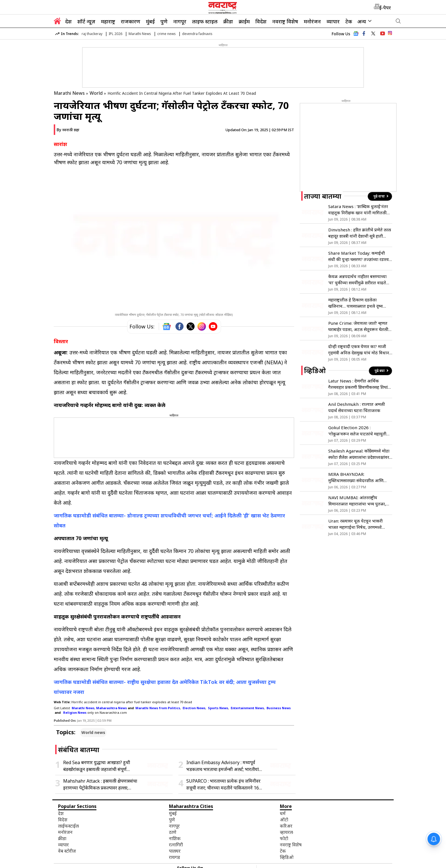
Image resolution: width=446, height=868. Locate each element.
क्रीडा (228, 21)
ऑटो (284, 820)
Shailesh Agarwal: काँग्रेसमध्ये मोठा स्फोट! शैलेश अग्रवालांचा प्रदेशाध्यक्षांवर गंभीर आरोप (359, 454)
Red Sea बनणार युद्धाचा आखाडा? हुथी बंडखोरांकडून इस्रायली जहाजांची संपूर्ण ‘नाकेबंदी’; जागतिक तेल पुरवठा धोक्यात (97, 766)
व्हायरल (286, 832)
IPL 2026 (115, 34)
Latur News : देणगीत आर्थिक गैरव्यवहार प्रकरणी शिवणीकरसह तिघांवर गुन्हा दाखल (360, 384)
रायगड (175, 857)
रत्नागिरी (176, 845)
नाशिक (175, 838)
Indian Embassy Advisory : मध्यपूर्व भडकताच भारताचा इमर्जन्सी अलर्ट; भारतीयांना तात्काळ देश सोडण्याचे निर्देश (224, 766)
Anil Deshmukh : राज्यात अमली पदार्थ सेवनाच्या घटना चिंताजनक (357, 407)
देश (68, 21)
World (96, 93)
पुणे (164, 21)
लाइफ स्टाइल (205, 21)
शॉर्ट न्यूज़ (86, 21)
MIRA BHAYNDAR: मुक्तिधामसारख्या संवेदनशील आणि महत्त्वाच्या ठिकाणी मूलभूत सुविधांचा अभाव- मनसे (357, 477)
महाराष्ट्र (108, 21)
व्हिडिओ (287, 857)
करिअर (286, 826)
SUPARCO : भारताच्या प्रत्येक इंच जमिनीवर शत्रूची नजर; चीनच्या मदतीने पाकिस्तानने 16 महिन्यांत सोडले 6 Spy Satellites (223, 784)
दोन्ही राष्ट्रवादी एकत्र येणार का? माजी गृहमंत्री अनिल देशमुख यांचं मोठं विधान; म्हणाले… (359, 350)
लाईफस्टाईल (68, 826)
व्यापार (333, 21)
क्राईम (244, 21)
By (68, 130)
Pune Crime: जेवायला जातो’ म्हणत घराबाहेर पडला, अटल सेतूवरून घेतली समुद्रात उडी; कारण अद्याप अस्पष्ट (358, 326)
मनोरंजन (312, 21)
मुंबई (150, 21)
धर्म (283, 813)
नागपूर (180, 21)
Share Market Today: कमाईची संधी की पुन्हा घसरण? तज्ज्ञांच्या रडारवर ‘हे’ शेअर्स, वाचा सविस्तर (359, 256)
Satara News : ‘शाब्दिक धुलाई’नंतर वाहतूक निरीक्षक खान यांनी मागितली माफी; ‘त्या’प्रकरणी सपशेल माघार (358, 210)
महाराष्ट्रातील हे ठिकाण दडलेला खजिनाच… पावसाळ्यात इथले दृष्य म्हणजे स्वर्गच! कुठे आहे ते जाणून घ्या (357, 303)
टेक (349, 21)
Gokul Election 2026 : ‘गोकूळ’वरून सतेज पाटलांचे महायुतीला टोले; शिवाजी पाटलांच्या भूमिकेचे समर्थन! (359, 431)
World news (93, 732)
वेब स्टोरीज (67, 851)
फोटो (284, 838)
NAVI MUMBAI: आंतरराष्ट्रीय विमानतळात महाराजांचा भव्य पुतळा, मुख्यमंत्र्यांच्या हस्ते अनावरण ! (357, 501)
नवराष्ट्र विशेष (285, 21)
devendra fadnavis (197, 34)
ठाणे (173, 832)
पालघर (175, 851)
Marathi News (140, 34)
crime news (167, 34)
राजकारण (131, 21)
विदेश (261, 21)
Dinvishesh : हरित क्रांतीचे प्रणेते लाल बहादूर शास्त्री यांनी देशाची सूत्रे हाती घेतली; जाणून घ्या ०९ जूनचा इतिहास (360, 233)
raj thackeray (92, 34)
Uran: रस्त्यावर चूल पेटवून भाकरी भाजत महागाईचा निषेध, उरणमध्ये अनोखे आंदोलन (355, 524)
